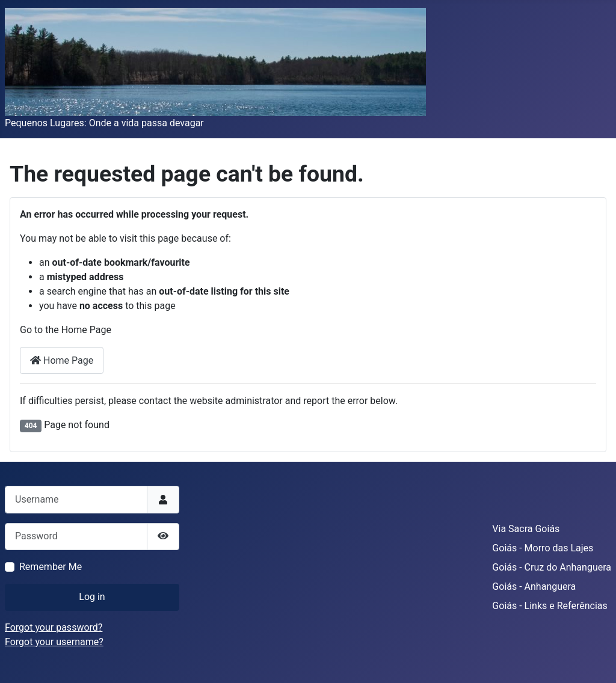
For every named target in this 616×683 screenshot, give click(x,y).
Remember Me (51, 567)
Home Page (62, 360)
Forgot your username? (54, 642)
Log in (92, 597)
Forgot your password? (54, 627)
